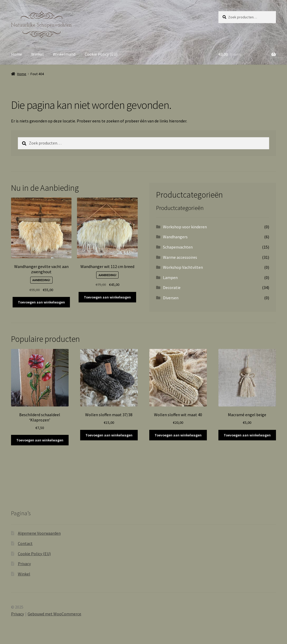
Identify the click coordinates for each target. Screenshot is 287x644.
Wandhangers (175, 237)
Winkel (37, 54)
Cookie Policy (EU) (101, 54)
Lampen (170, 277)
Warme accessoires (180, 257)
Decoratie (172, 287)
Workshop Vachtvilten (183, 267)
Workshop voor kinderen (185, 227)
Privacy (24, 564)
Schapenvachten (178, 247)
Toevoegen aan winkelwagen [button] (41, 302)
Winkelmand (64, 54)
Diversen (171, 298)
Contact (25, 543)
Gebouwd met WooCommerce (54, 614)
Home (17, 54)
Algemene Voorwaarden (39, 533)
